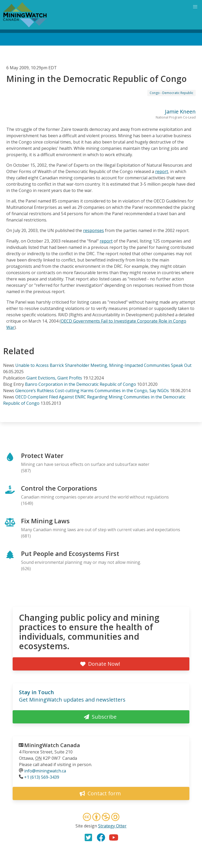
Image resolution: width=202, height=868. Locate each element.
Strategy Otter (112, 826)
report (162, 171)
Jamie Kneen (180, 112)
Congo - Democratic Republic (171, 93)
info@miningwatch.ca (45, 771)
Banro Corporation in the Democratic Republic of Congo (80, 384)
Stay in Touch (36, 692)
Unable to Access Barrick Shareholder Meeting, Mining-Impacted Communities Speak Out (103, 365)
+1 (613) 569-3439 (42, 777)
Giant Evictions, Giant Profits (54, 378)
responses (94, 230)
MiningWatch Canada (52, 745)
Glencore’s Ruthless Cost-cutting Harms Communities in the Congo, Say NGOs (92, 391)
